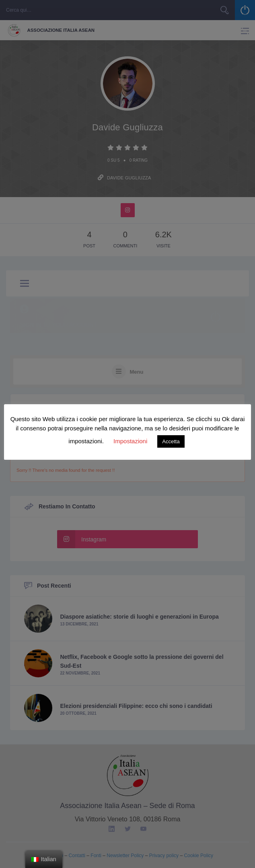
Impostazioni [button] (130, 441)
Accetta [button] (171, 441)
